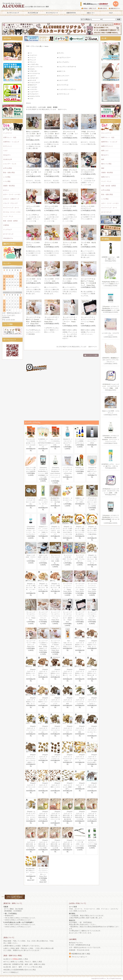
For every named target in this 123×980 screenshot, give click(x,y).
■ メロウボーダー (33, 78)
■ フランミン (32, 62)
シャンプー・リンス (10, 164)
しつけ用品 (7, 177)
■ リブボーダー (33, 71)
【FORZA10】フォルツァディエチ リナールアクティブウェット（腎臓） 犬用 (111, 386)
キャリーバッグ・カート (11, 208)
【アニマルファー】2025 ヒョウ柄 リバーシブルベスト (70, 134)
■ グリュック (32, 60)
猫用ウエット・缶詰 (108, 137)
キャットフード (106, 133)
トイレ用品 (7, 181)
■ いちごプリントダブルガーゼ (67, 67)
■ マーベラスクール (34, 73)
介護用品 (6, 225)
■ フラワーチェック (63, 94)
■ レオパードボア (63, 80)
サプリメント (8, 146)
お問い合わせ (103, 8)
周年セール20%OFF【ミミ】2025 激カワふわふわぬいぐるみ (52, 134)
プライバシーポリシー (79, 957)
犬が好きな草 (8, 159)
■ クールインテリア (34, 83)
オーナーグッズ (8, 234)
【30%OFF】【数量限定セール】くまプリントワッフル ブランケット (111, 360)
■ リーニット (32, 58)
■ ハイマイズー (33, 89)
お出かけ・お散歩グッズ (11, 199)
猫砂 (103, 168)
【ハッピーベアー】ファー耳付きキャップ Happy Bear (52, 319)
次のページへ (62, 109)
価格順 (49, 107)
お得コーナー (90, 13)
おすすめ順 (42, 107)
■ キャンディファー (63, 76)
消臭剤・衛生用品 (9, 186)
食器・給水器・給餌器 (10, 221)
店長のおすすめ (71, 13)
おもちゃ (6, 190)
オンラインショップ (12, 13)
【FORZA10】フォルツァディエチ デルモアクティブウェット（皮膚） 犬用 (111, 491)
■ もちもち (31, 69)
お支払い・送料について (90, 8)
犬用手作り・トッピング (11, 142)
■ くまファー (32, 76)
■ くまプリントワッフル (35, 67)
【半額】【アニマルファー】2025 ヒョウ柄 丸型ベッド (53, 172)
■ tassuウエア (32, 85)
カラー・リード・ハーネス (12, 194)
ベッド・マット (8, 216)
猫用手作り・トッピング (109, 142)
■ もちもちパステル (34, 96)
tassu (46, 46)
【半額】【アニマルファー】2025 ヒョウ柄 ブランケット (71, 172)
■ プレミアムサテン (63, 62)
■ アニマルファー (33, 94)
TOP (28, 46)
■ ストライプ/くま (63, 85)
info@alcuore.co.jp (83, 945)
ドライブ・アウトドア (10, 203)
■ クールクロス (33, 87)
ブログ (111, 13)
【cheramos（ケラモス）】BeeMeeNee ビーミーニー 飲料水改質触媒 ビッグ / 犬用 (111, 308)
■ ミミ (30, 53)
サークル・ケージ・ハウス (12, 212)
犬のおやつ (7, 155)
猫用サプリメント (107, 146)
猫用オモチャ (106, 177)
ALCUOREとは (33, 13)
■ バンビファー (33, 55)
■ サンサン (61, 53)
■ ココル (31, 99)
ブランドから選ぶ (37, 46)
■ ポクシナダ (32, 80)
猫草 (103, 159)
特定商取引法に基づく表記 (81, 954)
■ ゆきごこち (61, 71)
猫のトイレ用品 (106, 164)
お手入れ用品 (8, 168)
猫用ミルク (105, 151)
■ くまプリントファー (64, 58)
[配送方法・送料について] (13, 903)
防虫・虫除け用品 (9, 172)
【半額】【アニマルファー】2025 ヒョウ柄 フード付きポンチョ (89, 134)
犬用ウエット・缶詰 (10, 137)
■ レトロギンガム (33, 64)
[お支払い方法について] (77, 903)
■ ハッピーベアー (33, 92)
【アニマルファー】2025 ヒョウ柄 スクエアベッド (34, 172)
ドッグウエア (8, 230)
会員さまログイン (115, 8)
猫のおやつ (105, 155)
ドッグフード (8, 133)
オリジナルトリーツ (52, 13)
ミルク (5, 151)
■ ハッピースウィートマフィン (67, 89)
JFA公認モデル (8, 238)
